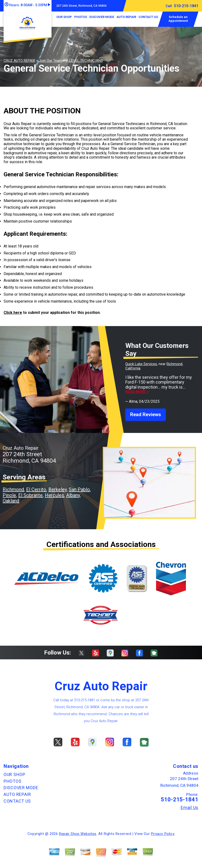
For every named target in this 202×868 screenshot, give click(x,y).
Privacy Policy (163, 834)
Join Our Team (51, 61)
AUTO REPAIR (126, 17)
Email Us (190, 808)
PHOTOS (81, 17)
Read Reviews (146, 414)
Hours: (27, 5)
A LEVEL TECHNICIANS (84, 61)
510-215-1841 (186, 6)
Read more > (137, 392)
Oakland (11, 501)
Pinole (9, 495)
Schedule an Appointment (178, 19)
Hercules (54, 495)
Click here (13, 313)
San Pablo (79, 489)
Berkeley (58, 489)
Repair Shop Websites (78, 834)
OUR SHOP (64, 17)
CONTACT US (148, 17)
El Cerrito (36, 489)
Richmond (13, 489)
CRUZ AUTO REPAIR (19, 61)
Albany (73, 495)
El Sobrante (30, 495)
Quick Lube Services (141, 364)
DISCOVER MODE (102, 17)
